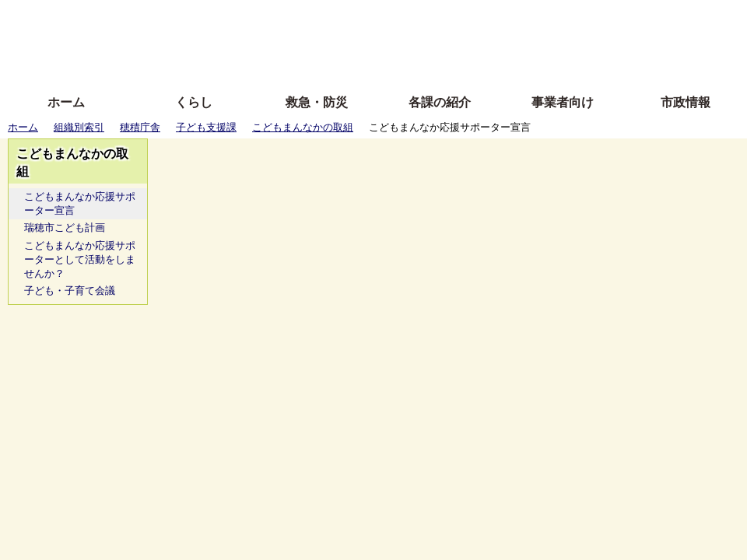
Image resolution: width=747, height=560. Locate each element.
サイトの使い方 (356, 64)
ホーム (66, 102)
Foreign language (273, 41)
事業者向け (563, 102)
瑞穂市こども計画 (65, 227)
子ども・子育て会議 (70, 290)
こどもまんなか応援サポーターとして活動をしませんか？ (80, 259)
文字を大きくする (387, 41)
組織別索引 (79, 127)
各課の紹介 (440, 102)
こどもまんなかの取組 (303, 127)
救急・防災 (317, 102)
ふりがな (249, 17)
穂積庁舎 (140, 127)
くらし (194, 102)
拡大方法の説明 (260, 64)
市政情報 (686, 102)
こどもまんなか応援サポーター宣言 (80, 203)
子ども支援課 (206, 127)
